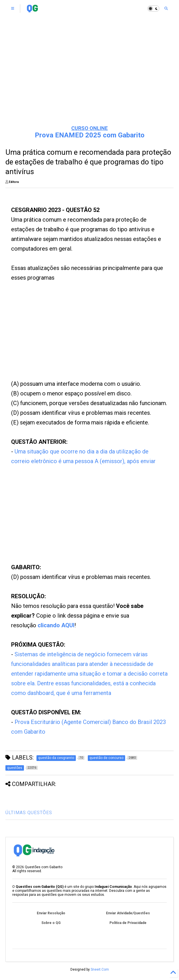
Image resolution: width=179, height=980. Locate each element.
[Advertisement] (89, 77)
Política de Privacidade (128, 923)
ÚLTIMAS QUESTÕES (29, 813)
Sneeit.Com (100, 969)
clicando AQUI (56, 625)
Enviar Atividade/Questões (128, 913)
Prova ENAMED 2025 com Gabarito (90, 135)
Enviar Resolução (51, 913)
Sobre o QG (51, 923)
